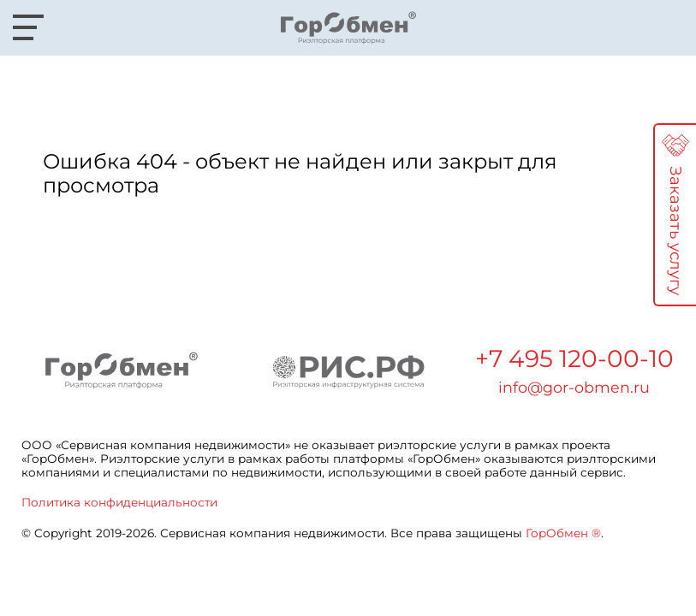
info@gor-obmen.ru (574, 388)
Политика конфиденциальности (119, 502)
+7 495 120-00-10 (574, 358)
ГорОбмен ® (563, 533)
